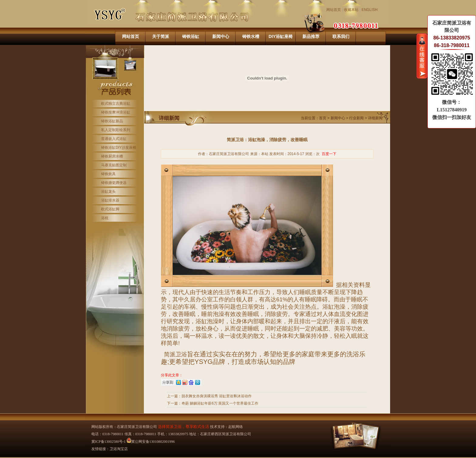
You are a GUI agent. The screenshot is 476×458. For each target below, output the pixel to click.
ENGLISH (370, 10)
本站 (265, 154)
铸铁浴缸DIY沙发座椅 (119, 148)
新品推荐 (311, 36)
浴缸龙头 (108, 192)
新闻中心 (221, 36)
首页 (323, 118)
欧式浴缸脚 (110, 209)
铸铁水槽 (251, 36)
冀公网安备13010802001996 (151, 442)
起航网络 (236, 427)
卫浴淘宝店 (119, 449)
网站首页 (334, 10)
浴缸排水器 (110, 200)
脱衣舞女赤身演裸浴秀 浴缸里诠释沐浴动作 (217, 396)
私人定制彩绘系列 (116, 130)
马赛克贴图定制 (114, 165)
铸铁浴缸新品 (112, 121)
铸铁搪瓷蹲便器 (114, 183)
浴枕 (105, 218)
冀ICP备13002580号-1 (109, 442)
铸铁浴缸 (191, 36)
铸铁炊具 (108, 174)
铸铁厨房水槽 (112, 156)
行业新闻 (356, 118)
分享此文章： (172, 375)
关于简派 (161, 36)
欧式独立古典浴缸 (116, 103)
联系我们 (341, 36)
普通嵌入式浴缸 (114, 139)
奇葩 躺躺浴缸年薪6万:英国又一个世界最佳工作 (220, 403)
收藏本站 (351, 10)
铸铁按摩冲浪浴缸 (116, 112)
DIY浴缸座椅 (281, 36)
